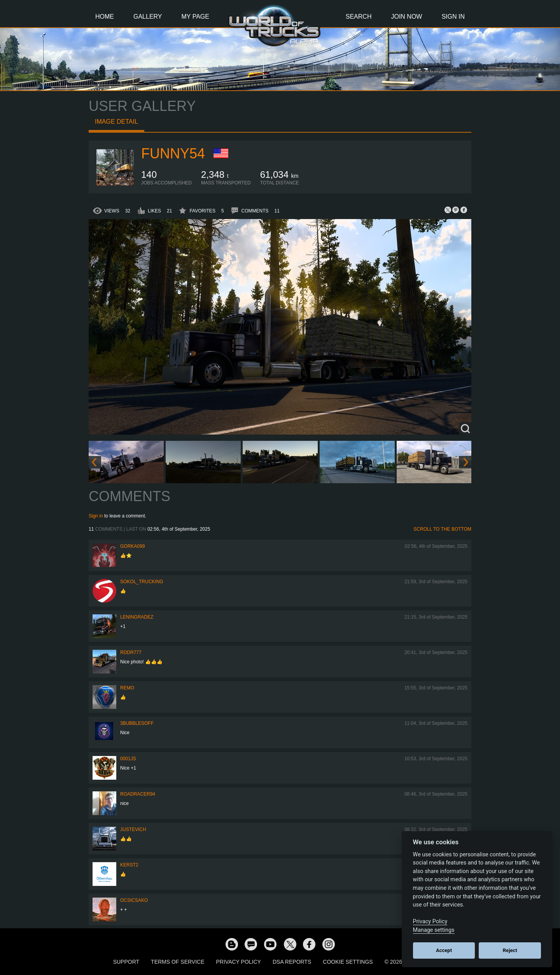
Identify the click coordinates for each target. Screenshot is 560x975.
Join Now (406, 17)
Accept (444, 950)
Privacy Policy (239, 962)
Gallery (148, 17)
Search (359, 17)
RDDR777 (131, 652)
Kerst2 (129, 865)
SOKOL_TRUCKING (142, 582)
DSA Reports (292, 962)
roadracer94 (138, 794)
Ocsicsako (134, 900)
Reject (510, 950)
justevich (133, 829)
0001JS (128, 759)
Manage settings (434, 930)
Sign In (453, 17)
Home (105, 17)
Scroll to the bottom (442, 529)
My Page (195, 17)
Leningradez (137, 617)
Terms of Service (178, 962)
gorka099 (132, 546)
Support (126, 962)
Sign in (96, 516)
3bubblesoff (137, 723)
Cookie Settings (348, 962)
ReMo (127, 688)
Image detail (116, 122)
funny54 (173, 153)
